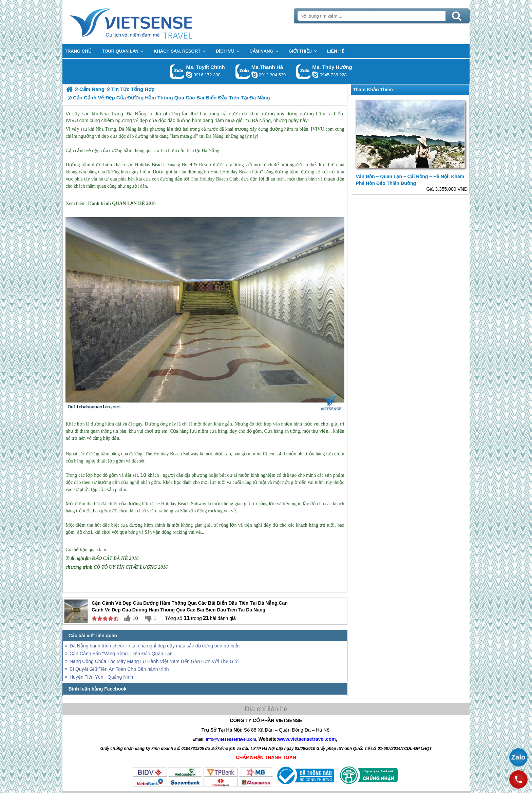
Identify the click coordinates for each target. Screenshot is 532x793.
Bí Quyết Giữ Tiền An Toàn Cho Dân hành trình (119, 669)
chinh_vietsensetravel (189, 75)
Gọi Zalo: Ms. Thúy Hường (303, 71)
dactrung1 (315, 75)
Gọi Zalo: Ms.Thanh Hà (243, 71)
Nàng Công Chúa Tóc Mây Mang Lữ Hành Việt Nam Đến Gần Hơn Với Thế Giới (154, 661)
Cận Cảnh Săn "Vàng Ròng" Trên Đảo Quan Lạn (121, 654)
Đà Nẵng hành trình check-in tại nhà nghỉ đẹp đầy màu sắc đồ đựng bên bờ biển (155, 646)
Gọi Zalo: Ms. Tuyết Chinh (177, 71)
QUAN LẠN (124, 203)
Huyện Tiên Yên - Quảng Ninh (101, 677)
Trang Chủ (148, 22)
